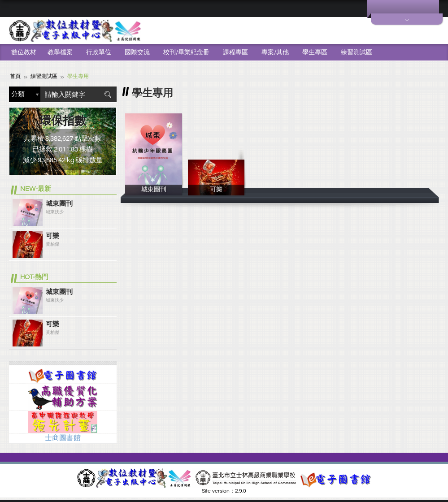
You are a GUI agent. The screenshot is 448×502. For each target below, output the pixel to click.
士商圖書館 (63, 438)
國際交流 (137, 52)
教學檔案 (60, 52)
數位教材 (24, 52)
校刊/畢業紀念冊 (186, 52)
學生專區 (315, 52)
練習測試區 (357, 52)
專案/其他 (275, 52)
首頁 (15, 76)
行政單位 (99, 52)
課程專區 (235, 52)
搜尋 (108, 94)
